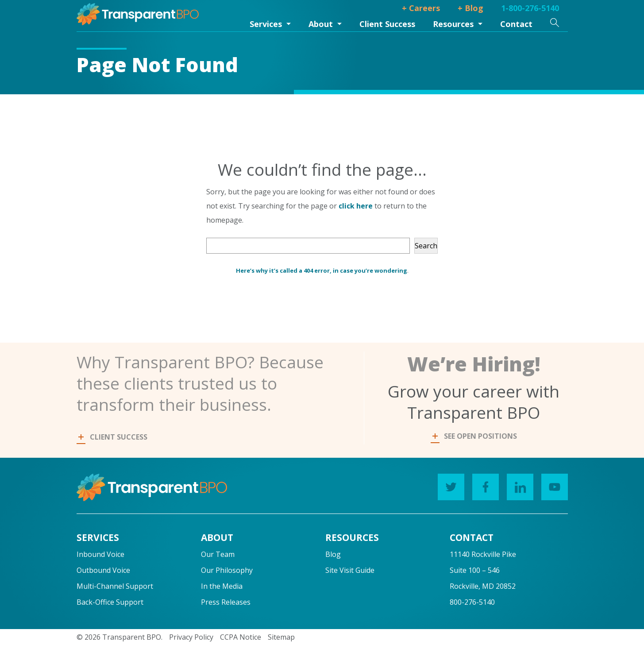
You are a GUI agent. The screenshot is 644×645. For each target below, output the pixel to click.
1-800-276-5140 (530, 8)
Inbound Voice (100, 554)
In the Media (222, 586)
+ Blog (470, 8)
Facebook (482, 485)
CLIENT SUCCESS (113, 437)
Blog (333, 554)
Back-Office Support (110, 602)
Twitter (448, 485)
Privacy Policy (191, 637)
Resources (453, 24)
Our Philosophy (227, 570)
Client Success (387, 24)
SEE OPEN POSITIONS (475, 436)
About (321, 24)
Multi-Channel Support (115, 586)
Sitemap (281, 637)
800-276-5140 (472, 602)
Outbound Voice (103, 570)
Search (426, 246)
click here (356, 206)
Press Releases (226, 602)
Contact (516, 24)
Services (266, 24)
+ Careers (421, 8)
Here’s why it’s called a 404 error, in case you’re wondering (322, 270)
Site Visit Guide (350, 570)
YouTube (551, 485)
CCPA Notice (241, 637)
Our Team (218, 554)
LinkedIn (517, 485)
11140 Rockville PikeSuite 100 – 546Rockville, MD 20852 (483, 570)
